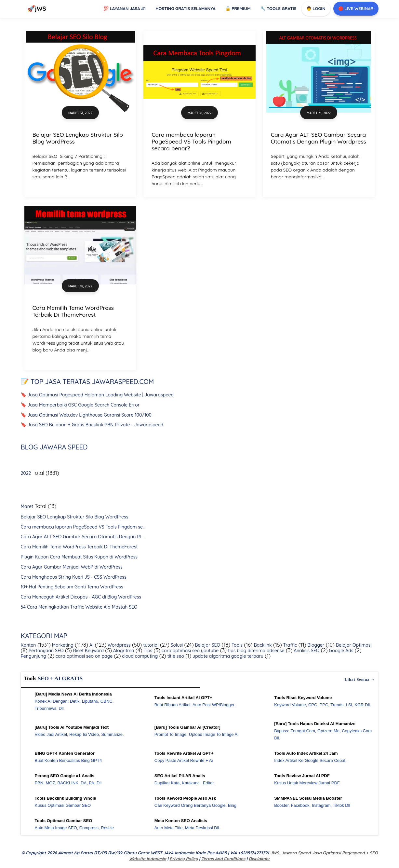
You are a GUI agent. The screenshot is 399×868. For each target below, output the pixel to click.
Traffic (290, 645)
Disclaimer (259, 859)
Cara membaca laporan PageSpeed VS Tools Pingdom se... (83, 527)
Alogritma (123, 651)
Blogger (315, 645)
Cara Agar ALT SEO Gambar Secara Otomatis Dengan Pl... (82, 537)
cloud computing (139, 656)
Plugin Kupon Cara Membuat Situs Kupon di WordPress (79, 557)
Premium (238, 8)
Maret (27, 506)
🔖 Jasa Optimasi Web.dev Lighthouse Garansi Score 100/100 (86, 415)
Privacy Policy (184, 859)
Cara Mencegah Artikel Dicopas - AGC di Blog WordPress (81, 597)
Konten (28, 645)
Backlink (262, 645)
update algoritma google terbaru (227, 656)
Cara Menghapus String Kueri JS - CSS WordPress (74, 577)
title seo (175, 656)
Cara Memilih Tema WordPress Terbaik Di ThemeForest (73, 311)
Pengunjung (33, 656)
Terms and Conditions (223, 859)
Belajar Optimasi (353, 645)
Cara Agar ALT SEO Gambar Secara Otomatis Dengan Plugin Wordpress (319, 138)
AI (91, 645)
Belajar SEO (207, 645)
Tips (147, 651)
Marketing (62, 645)
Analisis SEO (306, 651)
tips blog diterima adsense (256, 651)
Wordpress (119, 645)
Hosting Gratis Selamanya (186, 8)
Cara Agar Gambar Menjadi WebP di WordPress (72, 567)
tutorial (150, 645)
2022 (26, 473)
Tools (236, 645)
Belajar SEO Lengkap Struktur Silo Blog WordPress (78, 138)
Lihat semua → (360, 680)
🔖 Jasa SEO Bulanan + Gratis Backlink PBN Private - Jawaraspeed (92, 425)
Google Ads (341, 651)
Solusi (176, 645)
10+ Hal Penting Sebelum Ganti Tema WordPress (72, 587)
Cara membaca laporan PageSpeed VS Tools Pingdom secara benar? (191, 141)
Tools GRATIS (279, 8)
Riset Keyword (88, 651)
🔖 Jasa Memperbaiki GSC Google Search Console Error (80, 405)
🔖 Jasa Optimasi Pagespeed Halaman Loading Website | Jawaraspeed (97, 395)
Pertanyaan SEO (46, 651)
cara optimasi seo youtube (189, 651)
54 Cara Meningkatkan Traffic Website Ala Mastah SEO (79, 607)
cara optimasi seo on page (83, 656)
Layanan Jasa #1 (125, 8)
